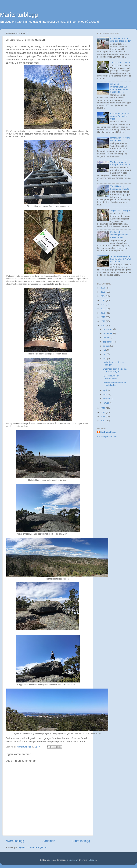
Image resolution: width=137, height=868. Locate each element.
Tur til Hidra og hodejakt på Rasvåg (120, 188)
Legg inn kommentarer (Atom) (32, 847)
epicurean (73, 860)
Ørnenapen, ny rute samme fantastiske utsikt (119, 116)
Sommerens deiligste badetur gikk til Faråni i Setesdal (121, 259)
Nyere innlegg (15, 841)
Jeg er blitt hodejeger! (121, 210)
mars (106, 395)
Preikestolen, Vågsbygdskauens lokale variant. (119, 235)
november (108, 333)
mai (105, 359)
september (108, 342)
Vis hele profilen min (107, 436)
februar (107, 399)
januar (106, 403)
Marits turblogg (19, 15)
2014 (103, 417)
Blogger (93, 860)
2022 (103, 305)
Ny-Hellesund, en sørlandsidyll (111, 377)
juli (105, 350)
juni (105, 354)
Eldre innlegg (81, 841)
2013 (103, 421)
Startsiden (48, 841)
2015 (103, 412)
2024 (103, 296)
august (107, 346)
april (105, 390)
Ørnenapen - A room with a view (120, 139)
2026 (103, 288)
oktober (107, 337)
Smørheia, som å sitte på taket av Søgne (115, 370)
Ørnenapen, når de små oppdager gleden (121, 40)
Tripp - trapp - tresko (120, 63)
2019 (103, 317)
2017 (103, 326)
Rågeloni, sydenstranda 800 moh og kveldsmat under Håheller (119, 88)
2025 (103, 292)
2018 (103, 321)
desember (108, 329)
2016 (103, 408)
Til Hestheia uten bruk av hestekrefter (114, 384)
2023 (103, 300)
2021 (103, 309)
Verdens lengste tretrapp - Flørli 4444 (120, 163)
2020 (103, 313)
